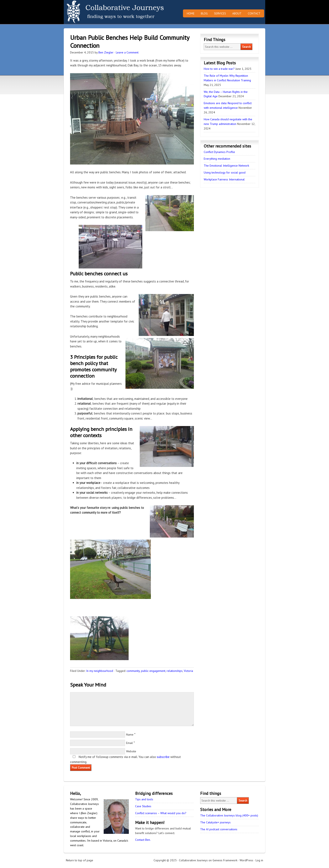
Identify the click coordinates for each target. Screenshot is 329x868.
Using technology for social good (225, 172)
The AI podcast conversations (219, 829)
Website (131, 751)
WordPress (246, 860)
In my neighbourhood (100, 671)
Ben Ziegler (106, 52)
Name (130, 735)
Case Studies (143, 806)
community (133, 671)
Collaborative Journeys (101, 12)
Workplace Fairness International (224, 179)
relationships (175, 671)
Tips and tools (144, 799)
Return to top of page (80, 860)
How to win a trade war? (219, 69)
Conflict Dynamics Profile (219, 152)
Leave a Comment (127, 52)
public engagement (153, 671)
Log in (259, 860)
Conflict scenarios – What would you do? (161, 813)
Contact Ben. (143, 840)
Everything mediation (217, 159)
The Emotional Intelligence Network (226, 166)
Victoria (188, 671)
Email (129, 743)
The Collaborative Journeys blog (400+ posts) (229, 815)
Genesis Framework (225, 860)
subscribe (163, 757)
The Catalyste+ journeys (215, 822)
